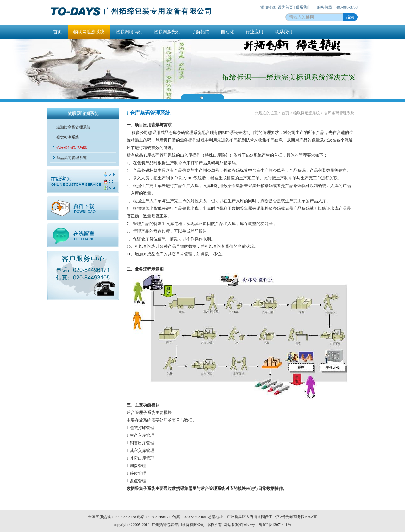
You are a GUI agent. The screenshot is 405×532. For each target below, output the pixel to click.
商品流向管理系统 (72, 158)
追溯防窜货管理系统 (73, 127)
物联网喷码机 (129, 32)
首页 (58, 32)
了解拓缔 (201, 32)
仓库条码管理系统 (72, 147)
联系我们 (303, 7)
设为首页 (285, 7)
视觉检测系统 (68, 137)
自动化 (227, 32)
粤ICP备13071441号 (275, 525)
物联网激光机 (167, 32)
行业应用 (254, 32)
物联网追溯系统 (89, 32)
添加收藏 (268, 7)
